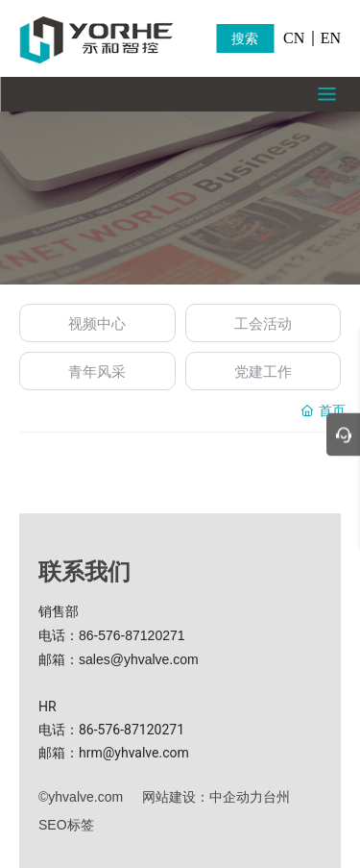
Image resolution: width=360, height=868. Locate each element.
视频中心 (97, 323)
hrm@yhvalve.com (134, 753)
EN (331, 38)
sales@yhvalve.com (139, 659)
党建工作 (263, 372)
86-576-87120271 (132, 635)
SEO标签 (66, 825)
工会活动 (263, 323)
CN (294, 38)
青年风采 (97, 372)
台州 (276, 797)
